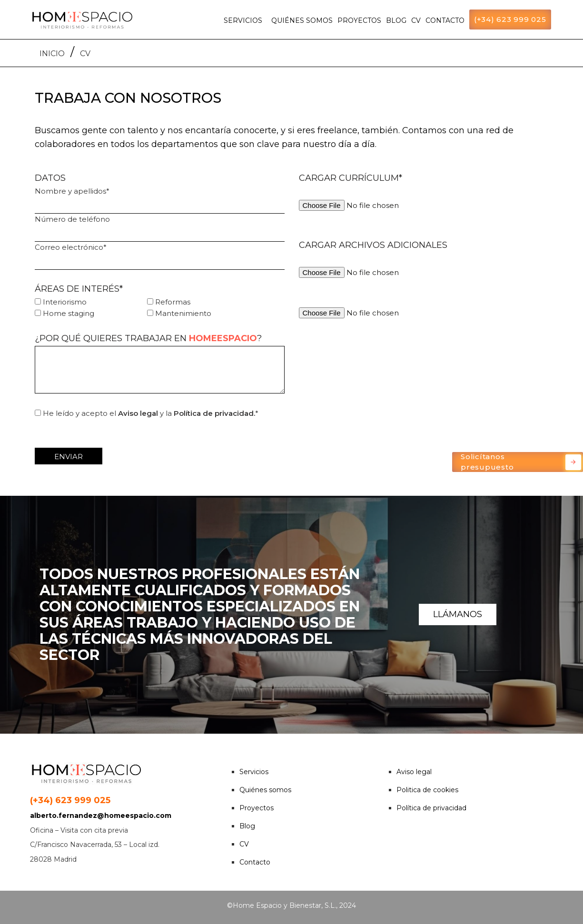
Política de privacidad (431, 808)
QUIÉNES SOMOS (302, 20)
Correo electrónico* (160, 256)
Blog (247, 826)
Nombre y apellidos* (160, 200)
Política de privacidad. (214, 413)
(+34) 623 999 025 (510, 19)
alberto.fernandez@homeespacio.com (101, 816)
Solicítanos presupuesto (521, 462)
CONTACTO (445, 20)
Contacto (255, 862)
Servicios (254, 772)
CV (416, 20)
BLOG (396, 20)
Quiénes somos (265, 790)
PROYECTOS (359, 20)
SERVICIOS (243, 20)
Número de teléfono (160, 228)
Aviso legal (138, 413)
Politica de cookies (427, 790)
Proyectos (257, 808)
